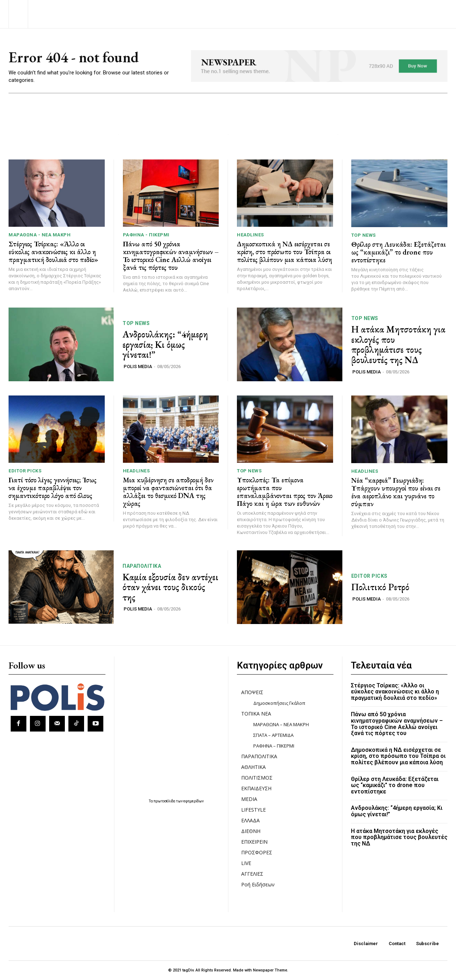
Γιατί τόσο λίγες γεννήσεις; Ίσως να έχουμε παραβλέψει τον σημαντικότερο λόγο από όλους (53, 488)
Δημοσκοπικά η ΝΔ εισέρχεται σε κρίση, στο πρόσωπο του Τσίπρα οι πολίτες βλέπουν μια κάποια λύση (284, 252)
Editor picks (25, 471)
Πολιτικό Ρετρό (380, 587)
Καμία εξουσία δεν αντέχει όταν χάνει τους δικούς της (170, 587)
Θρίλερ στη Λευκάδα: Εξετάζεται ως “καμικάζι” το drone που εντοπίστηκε (398, 252)
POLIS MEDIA (138, 367)
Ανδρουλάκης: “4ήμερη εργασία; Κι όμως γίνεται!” (165, 345)
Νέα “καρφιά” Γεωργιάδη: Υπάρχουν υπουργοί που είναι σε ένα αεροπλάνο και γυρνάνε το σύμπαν (396, 492)
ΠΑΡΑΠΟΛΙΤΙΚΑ (142, 566)
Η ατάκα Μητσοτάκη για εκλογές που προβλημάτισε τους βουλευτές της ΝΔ (398, 345)
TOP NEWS (364, 235)
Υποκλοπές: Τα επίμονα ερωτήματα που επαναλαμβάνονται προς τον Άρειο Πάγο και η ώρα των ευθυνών (285, 492)
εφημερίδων (194, 801)
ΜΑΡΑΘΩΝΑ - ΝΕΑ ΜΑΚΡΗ (40, 235)
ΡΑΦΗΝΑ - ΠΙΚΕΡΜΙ (146, 235)
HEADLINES (250, 235)
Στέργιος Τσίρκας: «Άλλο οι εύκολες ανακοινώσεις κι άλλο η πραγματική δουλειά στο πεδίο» (53, 252)
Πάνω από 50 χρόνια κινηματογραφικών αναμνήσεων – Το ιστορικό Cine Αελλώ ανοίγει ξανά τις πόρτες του (171, 256)
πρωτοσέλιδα (165, 801)
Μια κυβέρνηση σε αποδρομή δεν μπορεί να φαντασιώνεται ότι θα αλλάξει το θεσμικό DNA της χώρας (168, 492)
